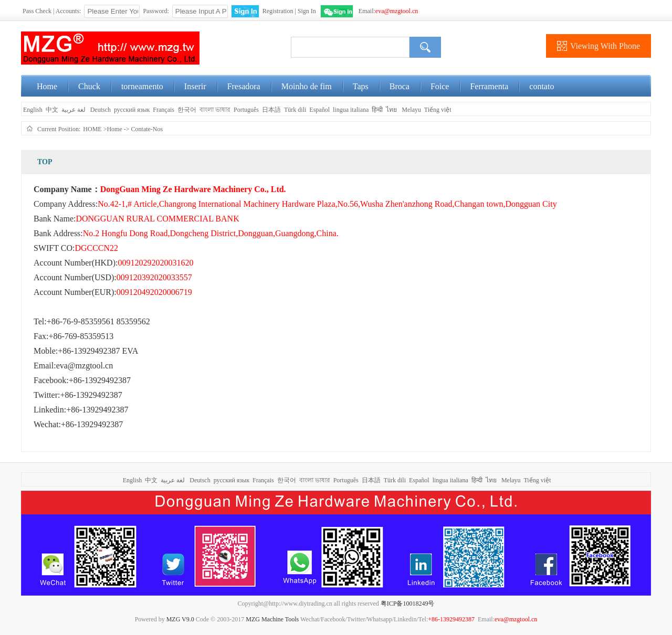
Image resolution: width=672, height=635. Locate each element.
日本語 (271, 110)
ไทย (391, 110)
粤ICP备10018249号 (408, 604)
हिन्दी (377, 110)
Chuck (89, 86)
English (32, 110)
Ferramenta (489, 86)
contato (542, 86)
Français (164, 110)
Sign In (307, 11)
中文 (52, 110)
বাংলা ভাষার (215, 110)
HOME (92, 129)
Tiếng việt (438, 110)
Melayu (411, 110)
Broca (400, 86)
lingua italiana (351, 110)
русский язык (132, 110)
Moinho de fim (307, 86)
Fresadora (244, 86)
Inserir (195, 86)
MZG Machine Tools (272, 619)
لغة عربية (74, 110)
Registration (278, 11)
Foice (440, 86)
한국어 (187, 110)
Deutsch (101, 110)
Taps (361, 86)
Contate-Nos (147, 129)
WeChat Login (337, 11)
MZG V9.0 (180, 619)
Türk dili (295, 110)
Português (246, 110)
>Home (113, 129)
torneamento (142, 86)
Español (319, 110)
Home (47, 86)
